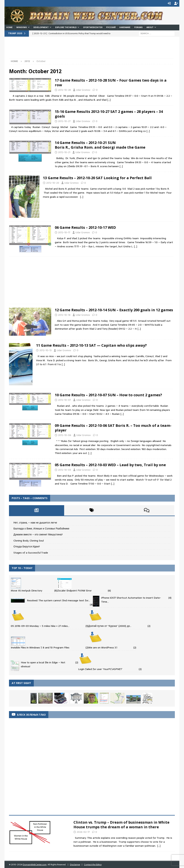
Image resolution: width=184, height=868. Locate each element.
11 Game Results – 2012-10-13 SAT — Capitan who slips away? (91, 345)
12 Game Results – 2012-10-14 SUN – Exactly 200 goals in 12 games (114, 310)
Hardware (125, 27)
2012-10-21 (64, 152)
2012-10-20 (53, 182)
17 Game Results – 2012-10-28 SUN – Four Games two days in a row (111, 82)
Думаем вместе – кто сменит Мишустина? (38, 534)
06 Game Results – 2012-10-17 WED (85, 227)
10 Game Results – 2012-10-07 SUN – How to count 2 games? (108, 395)
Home (9, 27)
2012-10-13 (45, 350)
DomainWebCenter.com (35, 864)
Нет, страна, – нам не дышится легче (35, 522)
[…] (109, 99)
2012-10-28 (64, 90)
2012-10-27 (64, 121)
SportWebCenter (93, 27)
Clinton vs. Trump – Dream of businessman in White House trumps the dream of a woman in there (121, 824)
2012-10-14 (64, 315)
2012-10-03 (65, 469)
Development (41, 27)
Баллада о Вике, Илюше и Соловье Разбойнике (41, 528)
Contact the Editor (93, 864)
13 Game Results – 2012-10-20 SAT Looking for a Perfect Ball (97, 177)
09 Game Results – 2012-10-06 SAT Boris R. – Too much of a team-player (113, 427)
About (150, 27)
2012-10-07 (65, 400)
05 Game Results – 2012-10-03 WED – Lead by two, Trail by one (110, 464)
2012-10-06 (65, 435)
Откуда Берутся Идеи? (27, 546)
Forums (138, 27)
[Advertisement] (74, 49)
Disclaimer (75, 864)
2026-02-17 (83, 832)
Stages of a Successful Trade (31, 552)
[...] (159, 845)
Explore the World (66, 27)
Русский (111, 27)
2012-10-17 (64, 232)
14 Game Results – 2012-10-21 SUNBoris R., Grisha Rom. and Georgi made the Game (100, 145)
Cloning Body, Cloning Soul (29, 540)
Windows (22, 27)
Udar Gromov (83, 90)
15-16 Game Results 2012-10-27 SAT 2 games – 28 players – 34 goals (109, 113)
